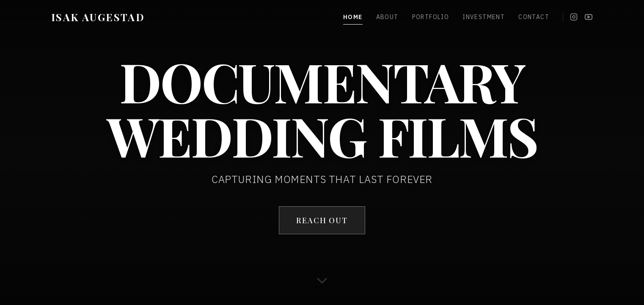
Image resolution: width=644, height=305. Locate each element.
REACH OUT (322, 220)
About (387, 17)
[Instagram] (574, 17)
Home (353, 17)
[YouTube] (589, 17)
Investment (484, 17)
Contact (534, 17)
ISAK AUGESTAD (98, 17)
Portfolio (431, 17)
